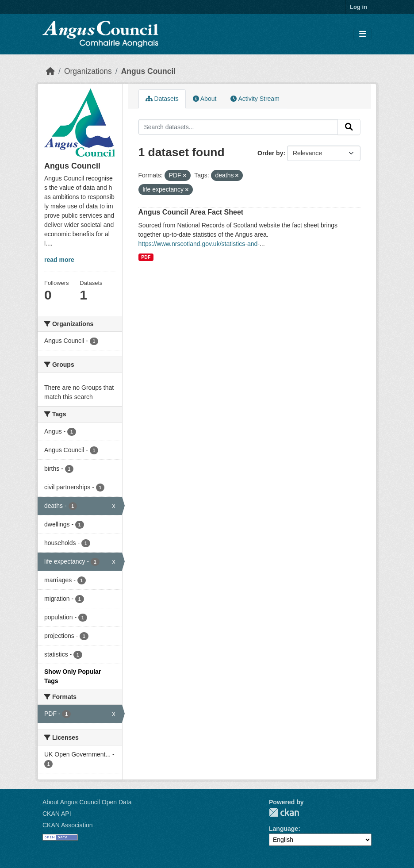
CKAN (284, 812)
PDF (146, 257)
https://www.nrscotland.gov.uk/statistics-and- (199, 244)
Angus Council (148, 71)
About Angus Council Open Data (87, 802)
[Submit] (349, 127)
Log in (358, 7)
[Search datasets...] (238, 127)
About (205, 99)
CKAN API (57, 814)
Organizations (88, 71)
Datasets (162, 99)
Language (284, 829)
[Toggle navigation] (362, 34)
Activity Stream (255, 99)
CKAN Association (68, 825)
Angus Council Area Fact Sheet (191, 212)
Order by (270, 153)
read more (59, 260)
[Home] (50, 71)
